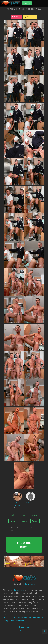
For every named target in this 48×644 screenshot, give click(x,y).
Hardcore (13, 521)
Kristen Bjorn (30, 17)
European (34, 515)
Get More (16, 17)
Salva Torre (31, 498)
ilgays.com (30, 584)
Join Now (27, 3)
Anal (12, 515)
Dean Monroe (18, 501)
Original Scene (24, 627)
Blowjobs (22, 515)
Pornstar (35, 521)
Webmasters (24, 631)
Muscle (24, 521)
